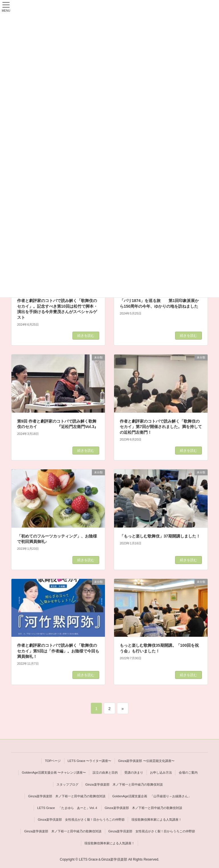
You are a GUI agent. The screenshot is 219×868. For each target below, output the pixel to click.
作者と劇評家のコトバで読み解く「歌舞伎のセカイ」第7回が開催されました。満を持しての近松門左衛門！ (161, 427)
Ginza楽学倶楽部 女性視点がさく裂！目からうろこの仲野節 (81, 820)
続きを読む (86, 336)
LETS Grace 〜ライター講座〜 (89, 761)
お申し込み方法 (161, 772)
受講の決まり (134, 772)
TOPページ (53, 761)
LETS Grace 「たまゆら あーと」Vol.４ (67, 808)
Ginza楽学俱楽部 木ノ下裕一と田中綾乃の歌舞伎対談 (124, 784)
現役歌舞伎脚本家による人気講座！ (157, 820)
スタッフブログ (67, 784)
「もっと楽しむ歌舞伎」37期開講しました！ (160, 536)
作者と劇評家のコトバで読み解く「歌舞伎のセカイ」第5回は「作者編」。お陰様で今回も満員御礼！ (58, 651)
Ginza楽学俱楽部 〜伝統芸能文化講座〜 (146, 761)
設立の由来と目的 (105, 772)
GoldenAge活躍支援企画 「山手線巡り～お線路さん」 (152, 796)
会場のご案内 (188, 772)
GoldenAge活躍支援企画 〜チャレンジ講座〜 (54, 772)
